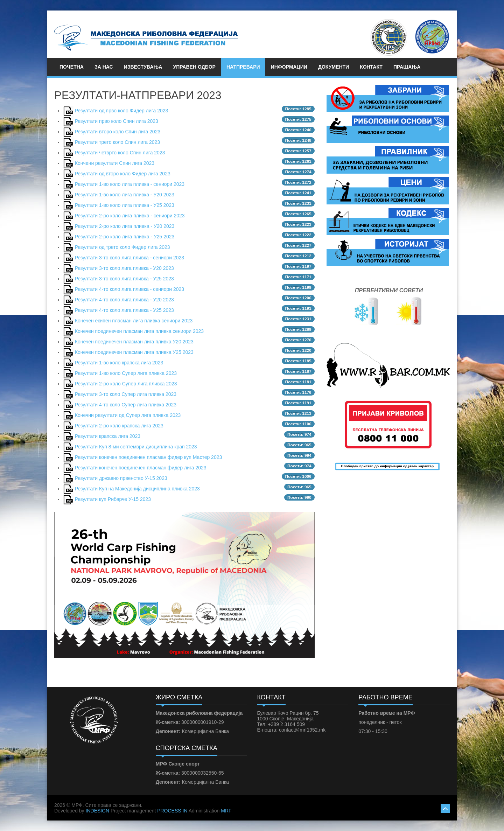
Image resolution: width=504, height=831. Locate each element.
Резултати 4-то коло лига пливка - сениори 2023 (129, 289)
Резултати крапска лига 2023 (108, 436)
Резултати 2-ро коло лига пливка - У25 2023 (125, 237)
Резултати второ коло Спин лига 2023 (118, 132)
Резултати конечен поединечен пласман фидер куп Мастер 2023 (148, 457)
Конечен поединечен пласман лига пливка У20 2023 (134, 342)
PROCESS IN (172, 811)
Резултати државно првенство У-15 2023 (121, 478)
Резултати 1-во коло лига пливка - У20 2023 (125, 195)
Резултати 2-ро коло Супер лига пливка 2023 (126, 384)
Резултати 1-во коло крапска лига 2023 (119, 363)
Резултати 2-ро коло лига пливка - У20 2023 (125, 226)
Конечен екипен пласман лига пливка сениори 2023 (134, 321)
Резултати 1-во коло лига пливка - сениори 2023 (130, 184)
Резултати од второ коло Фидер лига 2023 (123, 174)
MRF (226, 811)
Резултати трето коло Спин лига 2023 (117, 142)
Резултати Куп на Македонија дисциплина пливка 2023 (137, 489)
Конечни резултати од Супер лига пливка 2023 (128, 415)
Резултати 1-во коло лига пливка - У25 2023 (125, 205)
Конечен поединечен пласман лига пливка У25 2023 (134, 352)
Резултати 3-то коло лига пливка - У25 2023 (124, 279)
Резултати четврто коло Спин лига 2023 (120, 153)
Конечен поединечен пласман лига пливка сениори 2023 (139, 331)
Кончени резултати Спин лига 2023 (115, 163)
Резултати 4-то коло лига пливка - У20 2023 (124, 300)
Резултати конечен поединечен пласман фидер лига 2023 (141, 468)
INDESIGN (98, 811)
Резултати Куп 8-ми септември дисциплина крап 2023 (136, 447)
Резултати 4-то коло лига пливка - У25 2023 (124, 310)
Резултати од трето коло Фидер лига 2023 (122, 247)
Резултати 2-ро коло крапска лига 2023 (119, 426)
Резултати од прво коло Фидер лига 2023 (122, 111)
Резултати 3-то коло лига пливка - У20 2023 (124, 268)
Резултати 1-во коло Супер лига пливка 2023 (126, 373)
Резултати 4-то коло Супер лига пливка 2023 (126, 405)
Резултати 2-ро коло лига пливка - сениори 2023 (130, 216)
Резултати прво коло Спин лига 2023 (117, 121)
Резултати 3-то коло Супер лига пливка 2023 (126, 394)
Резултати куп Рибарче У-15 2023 (113, 499)
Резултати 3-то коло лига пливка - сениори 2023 (129, 258)
